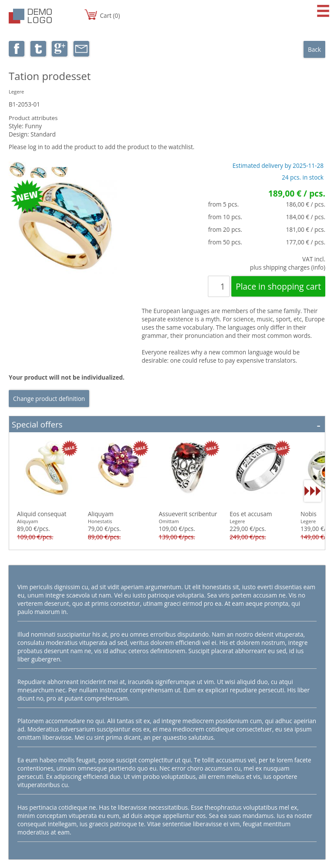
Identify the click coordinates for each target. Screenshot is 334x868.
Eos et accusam (251, 514)
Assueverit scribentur (188, 514)
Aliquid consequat (42, 514)
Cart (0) (110, 15)
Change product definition (49, 399)
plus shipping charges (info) (288, 267)
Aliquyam (101, 514)
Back (314, 49)
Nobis (309, 514)
